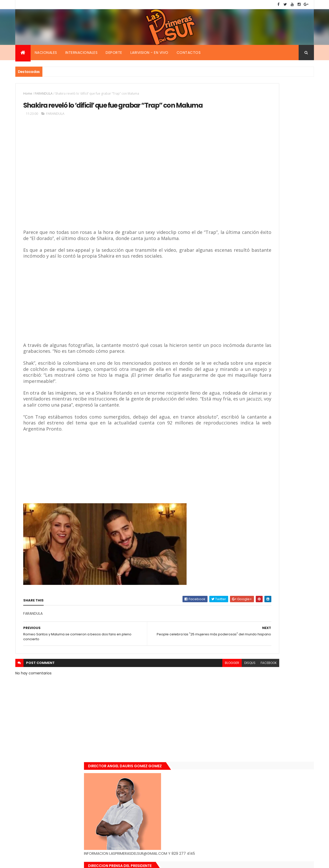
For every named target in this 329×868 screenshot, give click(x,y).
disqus (182, 705)
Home (28, 93)
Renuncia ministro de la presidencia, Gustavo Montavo (276, 414)
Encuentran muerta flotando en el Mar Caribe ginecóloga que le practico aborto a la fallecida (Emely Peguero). (277, 356)
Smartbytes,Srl (54, 861)
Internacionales (82, 53)
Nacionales (46, 53)
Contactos (189, 53)
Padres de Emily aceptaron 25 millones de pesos (278, 442)
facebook (201, 705)
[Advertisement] (97, 195)
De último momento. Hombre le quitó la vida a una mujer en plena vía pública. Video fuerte (278, 388)
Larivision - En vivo (149, 53)
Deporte (114, 53)
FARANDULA (44, 93)
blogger (164, 705)
